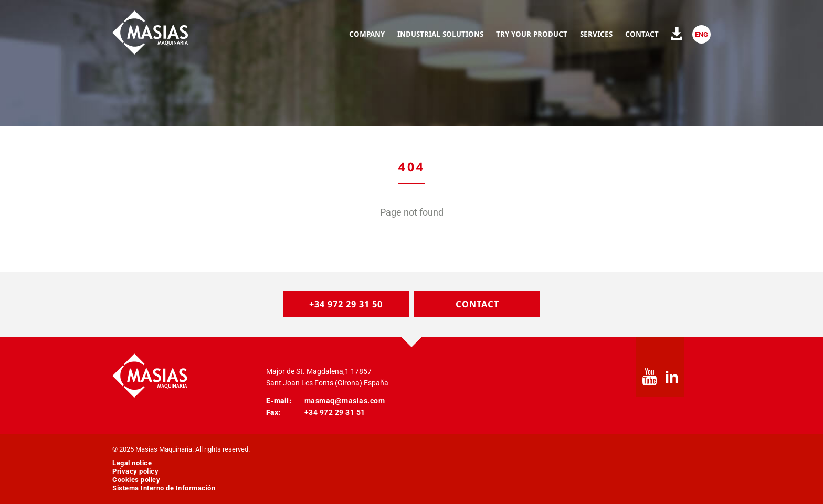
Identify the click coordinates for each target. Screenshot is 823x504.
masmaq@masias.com (345, 401)
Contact (477, 304)
